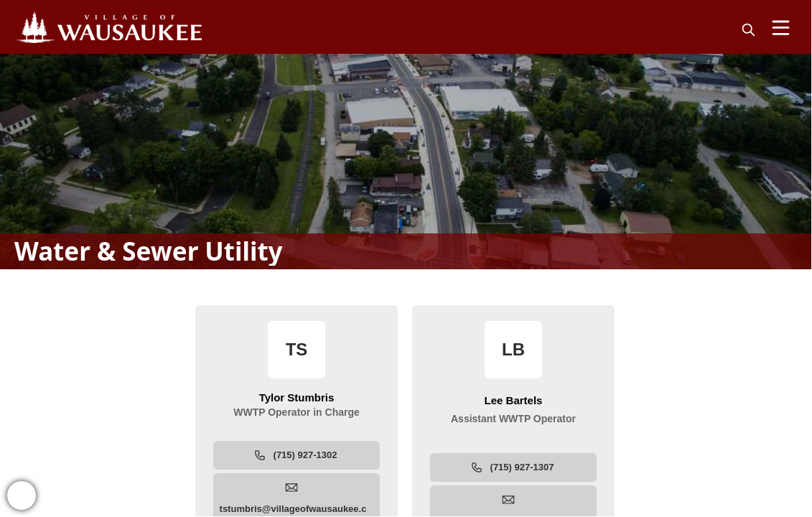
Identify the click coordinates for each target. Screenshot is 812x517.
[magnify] (748, 30)
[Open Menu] (781, 28)
